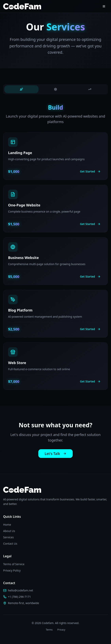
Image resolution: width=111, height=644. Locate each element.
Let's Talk (55, 454)
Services (8, 537)
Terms (49, 630)
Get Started (90, 171)
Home (7, 525)
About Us (9, 531)
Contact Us (10, 544)
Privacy (61, 630)
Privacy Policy (12, 570)
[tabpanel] (55, 247)
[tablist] (55, 89)
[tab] (21, 89)
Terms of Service (14, 564)
